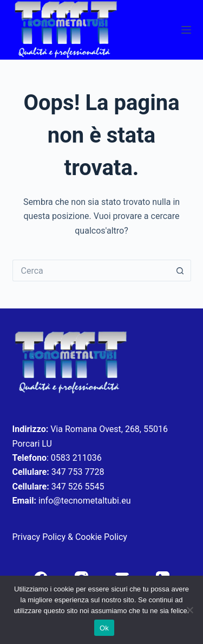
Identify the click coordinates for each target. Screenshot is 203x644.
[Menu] (186, 30)
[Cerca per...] (91, 271)
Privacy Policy (39, 537)
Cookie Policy (101, 537)
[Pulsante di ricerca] (180, 271)
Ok (104, 628)
